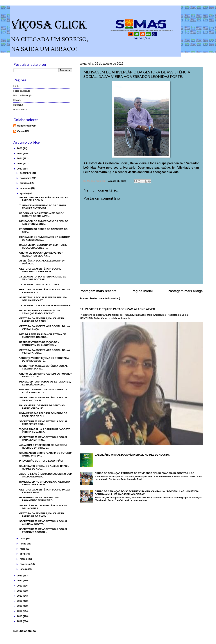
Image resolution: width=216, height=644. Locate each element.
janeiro (24, 569)
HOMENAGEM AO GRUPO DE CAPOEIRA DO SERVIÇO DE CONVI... (45, 483)
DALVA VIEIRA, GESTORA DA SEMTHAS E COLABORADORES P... (43, 246)
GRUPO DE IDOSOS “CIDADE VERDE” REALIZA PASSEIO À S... (41, 254)
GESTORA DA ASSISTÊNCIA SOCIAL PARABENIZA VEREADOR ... (40, 270)
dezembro (26, 173)
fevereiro (25, 564)
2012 (20, 621)
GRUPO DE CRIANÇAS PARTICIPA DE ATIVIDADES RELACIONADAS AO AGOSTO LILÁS (144, 473)
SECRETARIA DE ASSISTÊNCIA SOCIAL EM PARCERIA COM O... (44, 199)
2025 (20, 153)
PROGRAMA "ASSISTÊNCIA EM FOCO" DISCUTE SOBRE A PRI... (42, 215)
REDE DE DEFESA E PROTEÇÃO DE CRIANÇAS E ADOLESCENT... (40, 312)
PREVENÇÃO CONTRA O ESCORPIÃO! (41, 461)
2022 (20, 169)
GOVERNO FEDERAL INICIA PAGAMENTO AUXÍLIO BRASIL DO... (43, 391)
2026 (20, 148)
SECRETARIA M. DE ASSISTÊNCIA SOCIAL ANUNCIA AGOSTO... (43, 523)
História (17, 100)
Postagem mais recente (98, 291)
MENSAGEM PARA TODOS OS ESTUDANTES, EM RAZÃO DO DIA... (45, 383)
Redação (18, 105)
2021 (20, 576)
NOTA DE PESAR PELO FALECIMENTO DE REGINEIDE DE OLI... (43, 415)
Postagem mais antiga (185, 291)
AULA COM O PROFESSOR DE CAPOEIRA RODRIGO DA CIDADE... (43, 446)
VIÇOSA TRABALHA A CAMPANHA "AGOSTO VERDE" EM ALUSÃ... (45, 431)
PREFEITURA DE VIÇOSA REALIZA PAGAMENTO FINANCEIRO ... (39, 499)
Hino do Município (23, 95)
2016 (20, 601)
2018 (20, 591)
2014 (20, 611)
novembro (26, 178)
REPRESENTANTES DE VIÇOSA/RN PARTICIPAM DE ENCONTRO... (39, 344)
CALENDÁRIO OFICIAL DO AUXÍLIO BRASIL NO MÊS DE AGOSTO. (132, 455)
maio (23, 549)
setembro (26, 188)
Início (16, 86)
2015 (20, 606)
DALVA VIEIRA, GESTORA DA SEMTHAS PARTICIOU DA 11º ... (42, 407)
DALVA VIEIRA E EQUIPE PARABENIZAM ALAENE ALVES (117, 309)
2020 (20, 581)
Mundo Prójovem (27, 126)
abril (23, 554)
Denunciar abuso (25, 631)
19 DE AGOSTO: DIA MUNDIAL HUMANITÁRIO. (45, 305)
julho (23, 539)
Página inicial (142, 291)
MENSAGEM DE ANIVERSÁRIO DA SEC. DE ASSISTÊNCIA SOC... (44, 223)
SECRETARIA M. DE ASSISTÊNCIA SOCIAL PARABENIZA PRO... (43, 423)
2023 (20, 164)
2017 (20, 596)
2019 (20, 586)
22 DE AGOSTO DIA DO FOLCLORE (39, 285)
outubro (25, 183)
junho (23, 544)
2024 (20, 158)
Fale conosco (20, 110)
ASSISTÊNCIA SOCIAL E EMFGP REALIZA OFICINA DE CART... (43, 299)
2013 (20, 616)
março (24, 559)
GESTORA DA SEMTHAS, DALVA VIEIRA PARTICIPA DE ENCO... (42, 515)
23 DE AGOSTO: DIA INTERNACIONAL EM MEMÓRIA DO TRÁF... (43, 278)
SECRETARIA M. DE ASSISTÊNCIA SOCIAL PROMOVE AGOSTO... (43, 531)
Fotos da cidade (22, 91)
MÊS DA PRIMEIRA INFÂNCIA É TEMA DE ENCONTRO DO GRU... (43, 336)
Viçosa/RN (23, 131)
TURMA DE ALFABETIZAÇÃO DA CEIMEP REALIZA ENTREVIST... (43, 207)
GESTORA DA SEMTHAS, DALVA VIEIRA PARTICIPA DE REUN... (42, 320)
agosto (24, 193)
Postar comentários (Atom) (105, 298)
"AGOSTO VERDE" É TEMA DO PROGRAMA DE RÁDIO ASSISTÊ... (44, 359)
